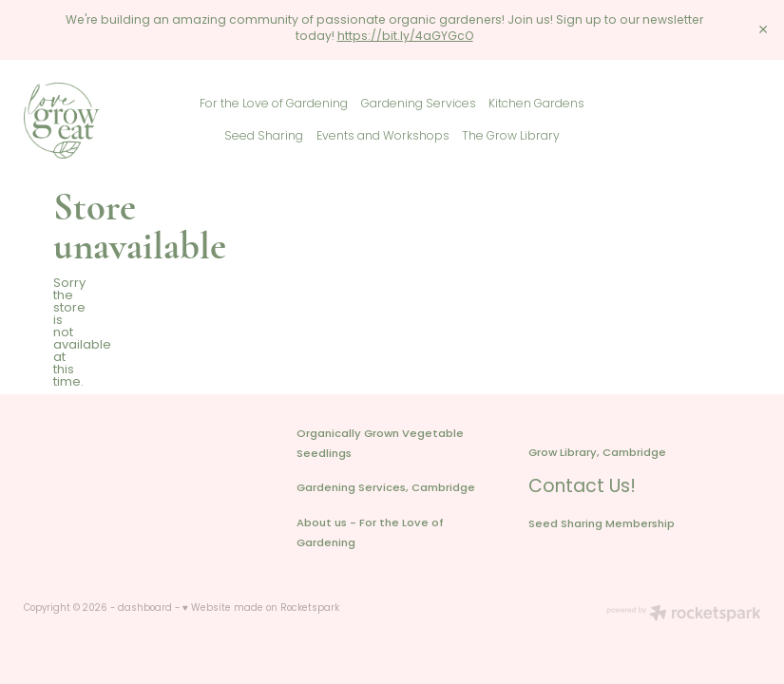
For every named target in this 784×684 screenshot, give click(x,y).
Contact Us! (582, 488)
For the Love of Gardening (274, 104)
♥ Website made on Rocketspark (261, 609)
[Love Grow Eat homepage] (97, 121)
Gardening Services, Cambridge (386, 489)
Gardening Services (419, 104)
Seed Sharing (264, 137)
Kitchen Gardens (536, 104)
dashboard (145, 609)
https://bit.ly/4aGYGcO (405, 37)
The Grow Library (511, 137)
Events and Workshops (383, 137)
